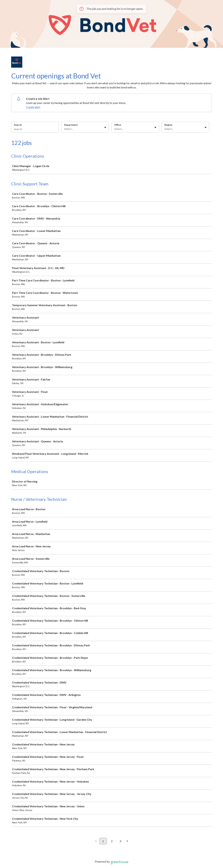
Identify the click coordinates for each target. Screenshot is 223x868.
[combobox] (64, 129)
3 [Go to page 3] (120, 841)
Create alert (33, 107)
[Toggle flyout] (105, 127)
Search (18, 125)
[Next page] (127, 841)
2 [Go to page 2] (112, 841)
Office (118, 125)
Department (71, 125)
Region (168, 125)
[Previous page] (96, 841)
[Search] (35, 129)
